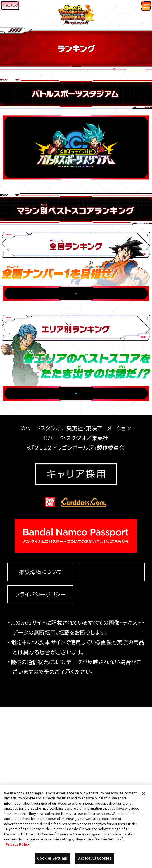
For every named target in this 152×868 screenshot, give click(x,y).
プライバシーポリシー (40, 755)
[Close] (144, 795)
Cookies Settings (112, 733)
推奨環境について (40, 733)
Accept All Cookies (95, 860)
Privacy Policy (18, 846)
